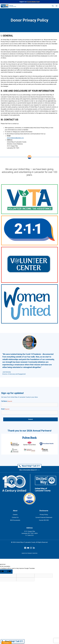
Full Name (7, 401)
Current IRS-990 (44, 520)
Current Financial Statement (44, 517)
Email (5, 409)
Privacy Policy (44, 515)
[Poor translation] (9, 572)
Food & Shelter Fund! (33, 2)
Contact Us (15, 517)
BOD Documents (15, 520)
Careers (15, 515)
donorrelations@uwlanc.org (15, 138)
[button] (53, 6)
